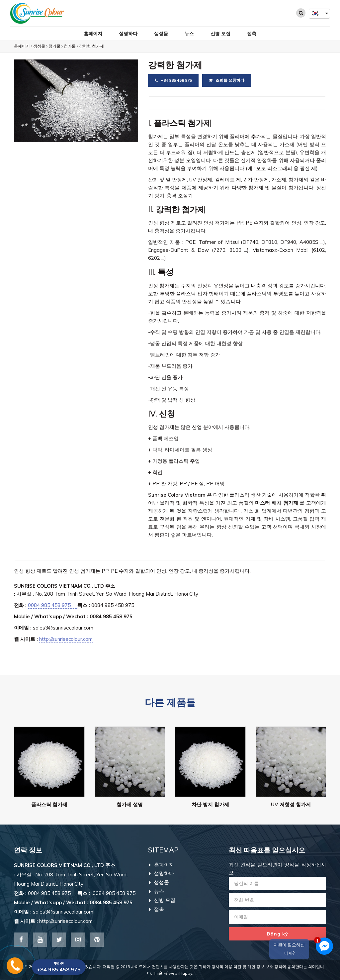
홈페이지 (93, 34)
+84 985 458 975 (173, 80)
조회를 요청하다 (227, 80)
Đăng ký (277, 934)
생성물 (161, 34)
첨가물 (54, 46)
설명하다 (128, 34)
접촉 (252, 34)
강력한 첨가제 (91, 46)
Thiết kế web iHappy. (173, 973)
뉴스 (189, 34)
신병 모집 (220, 34)
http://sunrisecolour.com (66, 639)
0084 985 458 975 (53, 605)
